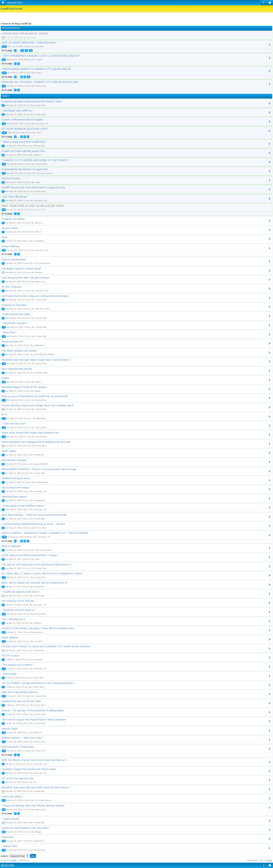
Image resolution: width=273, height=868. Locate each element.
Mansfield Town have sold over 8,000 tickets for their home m (35, 787)
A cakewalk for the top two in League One (25, 169)
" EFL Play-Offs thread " (15, 197)
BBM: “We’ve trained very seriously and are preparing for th (34, 583)
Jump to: (5, 856)
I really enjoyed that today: (16, 314)
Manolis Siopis (10, 729)
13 (31, 50)
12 (26, 50)
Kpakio (5, 378)
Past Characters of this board (18, 747)
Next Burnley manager (14, 460)
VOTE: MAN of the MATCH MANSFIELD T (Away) (29, 555)
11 (22, 50)
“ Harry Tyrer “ (9, 332)
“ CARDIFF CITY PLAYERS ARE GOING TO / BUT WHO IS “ (36, 160)
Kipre (5, 237)
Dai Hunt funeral (11, 178)
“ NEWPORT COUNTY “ (15, 323)
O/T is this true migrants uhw (17, 778)
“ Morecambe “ (10, 674)
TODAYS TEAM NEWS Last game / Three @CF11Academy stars (38, 628)
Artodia (269, 860)
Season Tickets (10, 228)
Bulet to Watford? (11, 546)
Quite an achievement (14, 259)
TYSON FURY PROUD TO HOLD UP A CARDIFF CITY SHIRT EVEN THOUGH (46, 647)
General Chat (15, 2)
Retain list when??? (12, 342)
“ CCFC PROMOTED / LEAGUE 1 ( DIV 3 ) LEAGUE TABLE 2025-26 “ (41, 56)
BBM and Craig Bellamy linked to (20, 692)
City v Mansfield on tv (13, 619)
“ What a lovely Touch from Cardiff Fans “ (24, 142)
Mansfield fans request (14, 497)
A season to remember (14, 305)
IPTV (4, 414)
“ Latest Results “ (11, 819)
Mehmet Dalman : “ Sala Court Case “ (22, 738)
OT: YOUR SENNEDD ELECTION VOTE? (25, 129)
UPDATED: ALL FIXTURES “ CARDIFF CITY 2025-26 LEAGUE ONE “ (41, 82)
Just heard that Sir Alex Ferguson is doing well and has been (35, 296)
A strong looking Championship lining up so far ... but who (33, 524)
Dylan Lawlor (9, 451)
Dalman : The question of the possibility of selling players (33, 710)
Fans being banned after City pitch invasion (26, 278)
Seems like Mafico (12, 797)
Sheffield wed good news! (16, 478)
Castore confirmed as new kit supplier (22, 120)
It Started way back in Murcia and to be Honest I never (32, 101)
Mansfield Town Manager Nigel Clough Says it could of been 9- (36, 360)
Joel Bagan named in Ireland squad (21, 269)
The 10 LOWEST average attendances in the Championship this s (38, 683)
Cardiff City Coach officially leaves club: (23, 151)
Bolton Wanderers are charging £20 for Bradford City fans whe (36, 442)
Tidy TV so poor (10, 656)
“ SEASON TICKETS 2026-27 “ (19, 610)
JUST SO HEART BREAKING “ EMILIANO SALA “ (30, 43)
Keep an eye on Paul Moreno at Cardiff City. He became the (35, 396)
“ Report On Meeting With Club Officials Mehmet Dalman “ (34, 806)
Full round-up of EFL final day (18, 601)
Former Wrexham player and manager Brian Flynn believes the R (38, 405)
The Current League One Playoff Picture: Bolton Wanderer (34, 720)
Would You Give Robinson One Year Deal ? (26, 828)
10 (29, 77)
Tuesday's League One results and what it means (29, 769)
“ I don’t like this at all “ (14, 424)
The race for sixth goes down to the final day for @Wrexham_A (36, 565)
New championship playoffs (17, 369)
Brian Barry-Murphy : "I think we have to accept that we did (34, 515)
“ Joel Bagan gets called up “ (17, 110)
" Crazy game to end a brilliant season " (23, 506)
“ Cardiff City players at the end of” (21, 592)
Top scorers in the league (16, 488)
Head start (7, 837)
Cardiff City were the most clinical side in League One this (34, 187)
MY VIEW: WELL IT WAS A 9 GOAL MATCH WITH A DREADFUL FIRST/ (42, 574)
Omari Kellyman (11, 246)
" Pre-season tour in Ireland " (18, 665)
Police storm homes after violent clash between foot (30, 433)
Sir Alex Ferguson (12, 287)
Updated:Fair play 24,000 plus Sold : (22, 701)
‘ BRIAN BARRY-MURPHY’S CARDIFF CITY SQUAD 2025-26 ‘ (37, 69)
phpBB (13, 860)
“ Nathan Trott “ (10, 846)
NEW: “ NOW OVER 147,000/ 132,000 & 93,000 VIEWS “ (33, 206)
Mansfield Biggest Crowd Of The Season (24, 387)
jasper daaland (10, 637)
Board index (8, 865)
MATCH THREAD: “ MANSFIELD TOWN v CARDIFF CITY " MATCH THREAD (45, 533)
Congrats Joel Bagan (13, 219)
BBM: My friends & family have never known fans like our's (34, 760)
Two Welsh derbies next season (19, 351)
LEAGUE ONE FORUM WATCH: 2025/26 (25, 34)
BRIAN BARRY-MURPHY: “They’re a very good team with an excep (39, 469)
